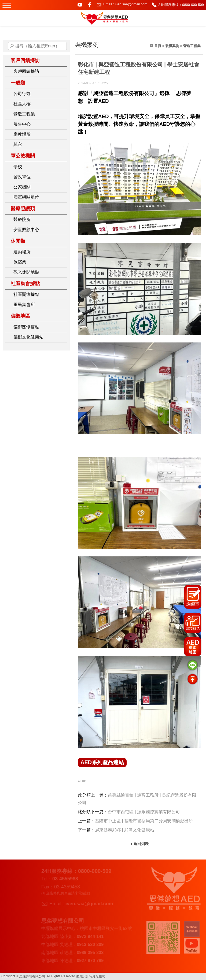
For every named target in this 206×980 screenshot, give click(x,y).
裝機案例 (172, 46)
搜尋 (12, 46)
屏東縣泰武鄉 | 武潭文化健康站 (125, 830)
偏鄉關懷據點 (26, 327)
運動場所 (22, 252)
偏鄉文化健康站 (28, 337)
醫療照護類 (23, 209)
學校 (18, 167)
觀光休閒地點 (26, 272)
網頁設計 (82, 976)
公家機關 (22, 187)
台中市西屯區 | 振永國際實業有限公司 (144, 812)
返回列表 (141, 844)
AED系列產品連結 (102, 762)
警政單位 (22, 177)
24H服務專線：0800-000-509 (181, 5)
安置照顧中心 (26, 230)
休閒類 (18, 241)
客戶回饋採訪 (25, 61)
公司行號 (22, 94)
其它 (18, 144)
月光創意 (99, 976)
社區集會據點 (25, 284)
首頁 (158, 46)
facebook (90, 5)
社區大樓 (22, 104)
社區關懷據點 (26, 294)
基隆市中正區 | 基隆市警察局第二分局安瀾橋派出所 (144, 821)
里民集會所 (24, 305)
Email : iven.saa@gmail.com (125, 4)
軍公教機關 (23, 156)
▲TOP (82, 781)
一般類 (18, 83)
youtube (80, 5)
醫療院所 (22, 219)
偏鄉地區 (20, 316)
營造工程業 (24, 114)
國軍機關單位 (26, 197)
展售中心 (22, 124)
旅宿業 (20, 262)
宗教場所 (22, 134)
